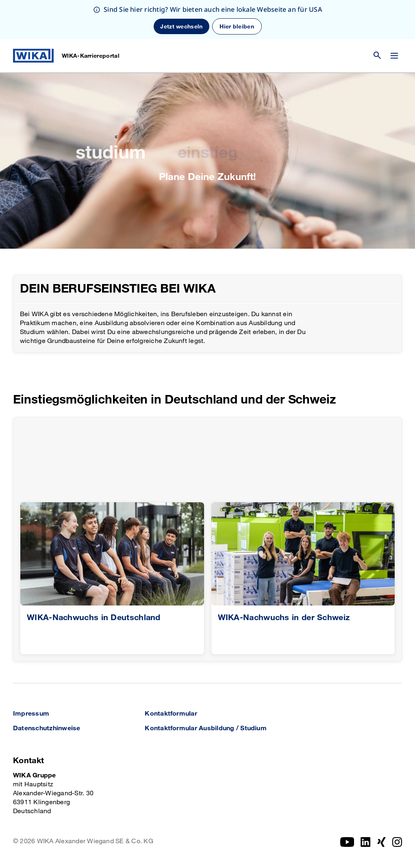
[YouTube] (347, 842)
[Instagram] (366, 842)
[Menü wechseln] (394, 56)
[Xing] (381, 842)
